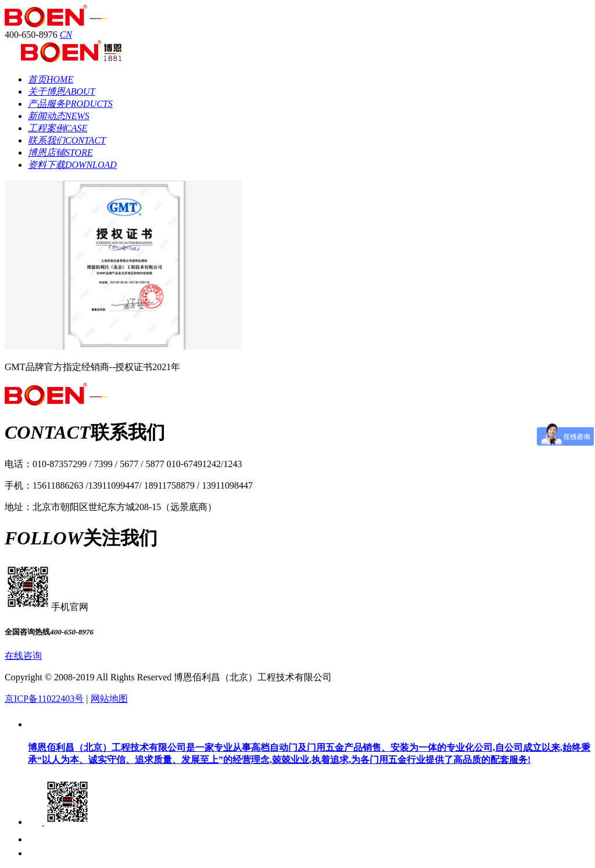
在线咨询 (23, 656)
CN (66, 35)
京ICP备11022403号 (44, 699)
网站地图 (109, 699)
